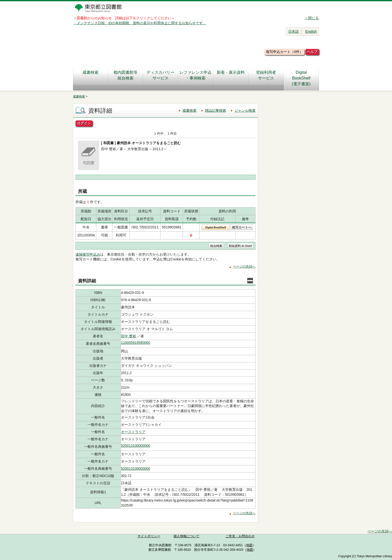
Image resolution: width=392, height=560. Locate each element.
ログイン (84, 123)
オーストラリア (133, 432)
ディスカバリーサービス (160, 75)
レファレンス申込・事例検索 (195, 75)
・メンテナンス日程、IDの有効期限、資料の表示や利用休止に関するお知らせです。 (140, 23)
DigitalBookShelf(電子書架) (301, 78)
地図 (249, 545)
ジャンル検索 (245, 110)
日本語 (293, 31)
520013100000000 (136, 446)
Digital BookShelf (216, 228)
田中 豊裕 (128, 336)
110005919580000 (136, 343)
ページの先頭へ (244, 267)
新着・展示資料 (231, 75)
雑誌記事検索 (215, 110)
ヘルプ (312, 52)
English (311, 31)
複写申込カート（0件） (284, 52)
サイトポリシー (149, 536)
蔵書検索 (90, 75)
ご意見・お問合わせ (240, 536)
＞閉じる (312, 18)
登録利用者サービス (266, 75)
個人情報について (186, 536)
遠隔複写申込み (88, 254)
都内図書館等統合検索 (125, 75)
